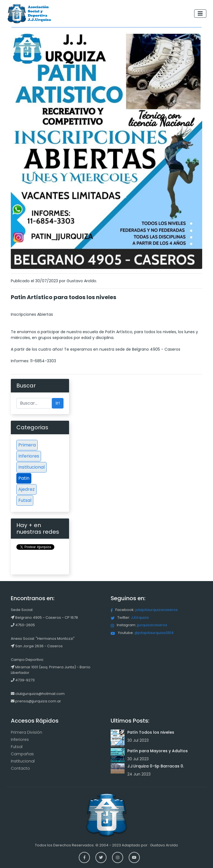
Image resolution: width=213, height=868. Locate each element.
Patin (24, 478)
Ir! (58, 403)
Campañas (22, 754)
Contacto (20, 768)
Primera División (26, 732)
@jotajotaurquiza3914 (154, 633)
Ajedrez (26, 489)
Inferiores (29, 456)
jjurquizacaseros (152, 625)
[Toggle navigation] (200, 14)
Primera (27, 445)
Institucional (31, 467)
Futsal (25, 500)
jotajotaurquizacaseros (157, 610)
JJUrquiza (140, 617)
